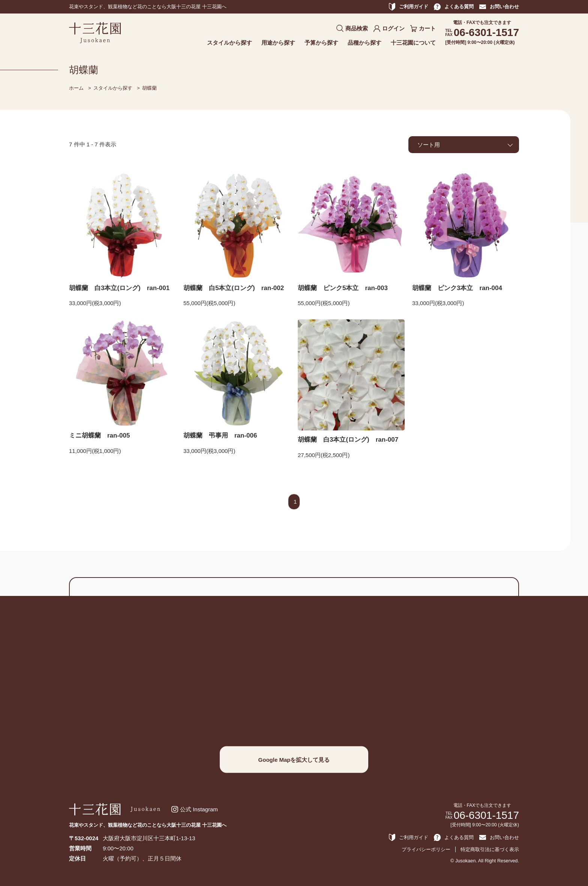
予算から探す (321, 43)
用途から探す (278, 43)
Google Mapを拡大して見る (294, 759)
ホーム (76, 88)
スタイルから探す (229, 43)
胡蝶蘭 (149, 88)
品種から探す (364, 43)
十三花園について (413, 43)
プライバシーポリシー (426, 849)
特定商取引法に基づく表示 (490, 849)
